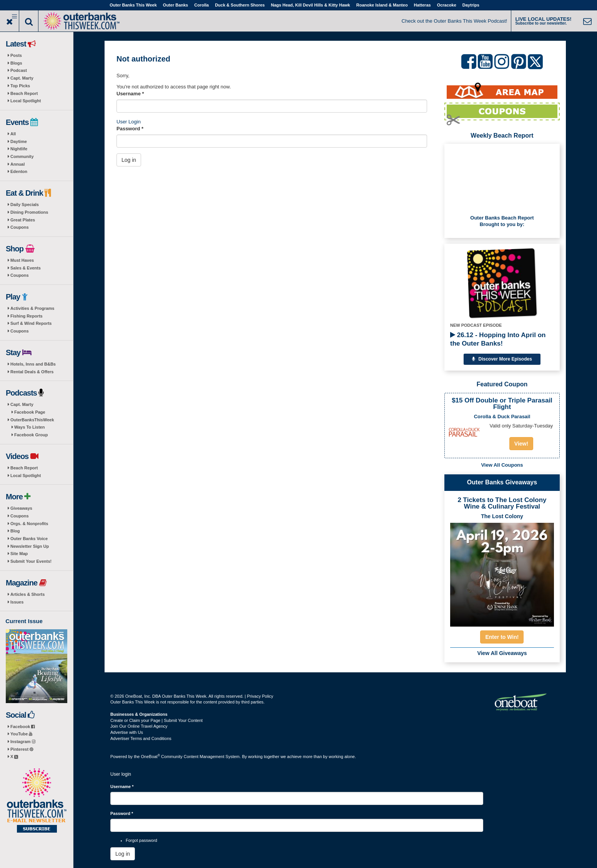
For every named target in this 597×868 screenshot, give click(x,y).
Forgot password (141, 840)
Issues (17, 602)
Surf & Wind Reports (31, 323)
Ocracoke (447, 5)
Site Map (19, 554)
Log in (129, 160)
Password (130, 129)
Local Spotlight (26, 101)
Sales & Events (26, 268)
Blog (15, 531)
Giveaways (21, 508)
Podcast (19, 70)
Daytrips (471, 5)
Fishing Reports (27, 316)
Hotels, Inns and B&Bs (33, 364)
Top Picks (20, 86)
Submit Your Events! (31, 561)
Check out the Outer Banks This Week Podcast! (455, 21)
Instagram (23, 742)
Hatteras (422, 5)
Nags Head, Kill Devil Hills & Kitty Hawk (311, 5)
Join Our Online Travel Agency (139, 726)
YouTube (21, 734)
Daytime (19, 141)
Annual (17, 164)
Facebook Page (30, 412)
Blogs (16, 63)
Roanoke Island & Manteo (382, 5)
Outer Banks (175, 5)
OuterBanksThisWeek (32, 420)
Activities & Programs (32, 308)
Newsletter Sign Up (30, 546)
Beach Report (24, 93)
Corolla (201, 5)
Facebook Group (31, 435)
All (13, 134)
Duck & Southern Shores (240, 5)
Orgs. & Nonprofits (29, 524)
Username (130, 94)
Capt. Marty (22, 78)
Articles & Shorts (27, 594)
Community (22, 156)
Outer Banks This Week (133, 5)
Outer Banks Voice (29, 539)
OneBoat (151, 757)
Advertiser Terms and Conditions (141, 738)
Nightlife (19, 149)
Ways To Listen (29, 427)
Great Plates (23, 220)
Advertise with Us (127, 732)
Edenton (19, 171)
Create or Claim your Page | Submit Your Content (156, 720)
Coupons (20, 227)
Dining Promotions (29, 212)
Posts (16, 55)
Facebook (22, 727)
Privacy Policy (260, 696)
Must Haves (22, 260)
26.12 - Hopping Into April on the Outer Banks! (498, 339)
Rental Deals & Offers (32, 372)
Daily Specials (25, 205)
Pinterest (22, 749)
